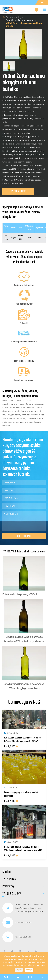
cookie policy (26, 965)
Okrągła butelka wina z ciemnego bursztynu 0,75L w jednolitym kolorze (24, 639)
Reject (19, 970)
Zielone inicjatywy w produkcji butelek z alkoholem (22, 794)
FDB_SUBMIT (24, 536)
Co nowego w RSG (24, 702)
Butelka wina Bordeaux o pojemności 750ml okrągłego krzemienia (24, 686)
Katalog (17, 17)
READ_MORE (11, 746)
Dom (8, 17)
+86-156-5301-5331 (17, 937)
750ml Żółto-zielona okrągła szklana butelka (24, 24)
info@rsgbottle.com (17, 922)
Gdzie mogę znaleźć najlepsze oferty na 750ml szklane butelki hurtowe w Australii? (23, 849)
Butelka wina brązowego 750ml (20, 594)
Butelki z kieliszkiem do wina (20, 20)
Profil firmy (8, 886)
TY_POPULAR (9, 879)
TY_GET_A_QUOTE (18, 191)
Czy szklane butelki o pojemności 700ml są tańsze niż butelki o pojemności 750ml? (23, 740)
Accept (29, 970)
